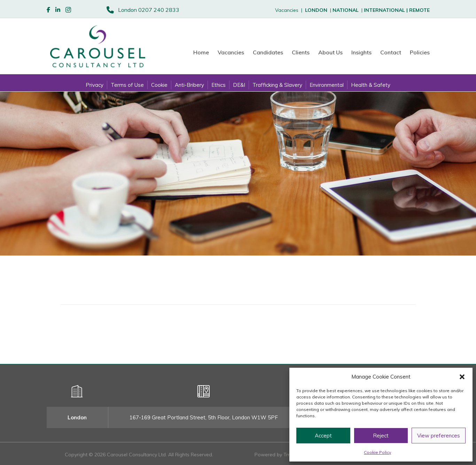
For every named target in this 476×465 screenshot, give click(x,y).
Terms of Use (127, 85)
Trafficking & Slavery (277, 85)
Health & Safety (371, 85)
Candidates (268, 52)
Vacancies (231, 52)
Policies (420, 52)
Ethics (219, 85)
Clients (301, 52)
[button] (462, 377)
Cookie (159, 85)
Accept (323, 436)
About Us (330, 52)
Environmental (327, 85)
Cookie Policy (377, 452)
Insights (361, 52)
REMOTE (419, 10)
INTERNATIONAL (387, 10)
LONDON (316, 10)
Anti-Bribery (189, 85)
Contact (391, 52)
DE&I (239, 85)
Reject (381, 436)
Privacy (95, 85)
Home (201, 52)
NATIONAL (346, 10)
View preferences (439, 436)
